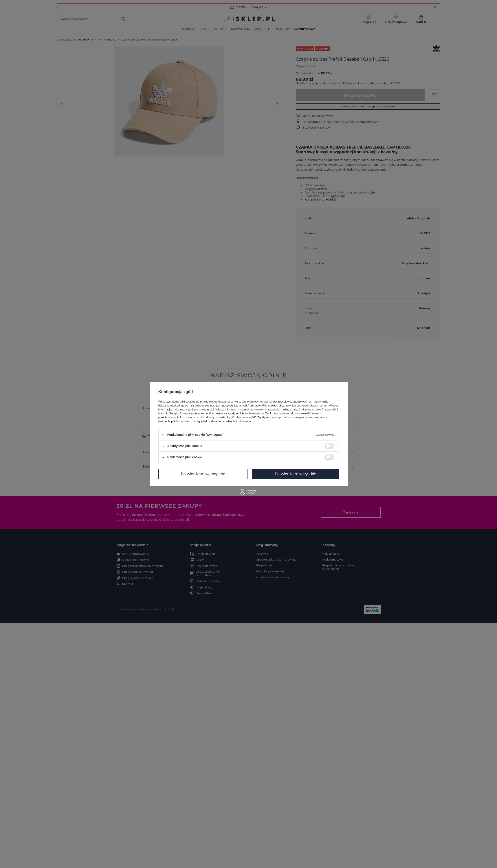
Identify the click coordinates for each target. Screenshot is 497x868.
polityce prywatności (201, 409)
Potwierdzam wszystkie (295, 474)
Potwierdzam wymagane (203, 474)
